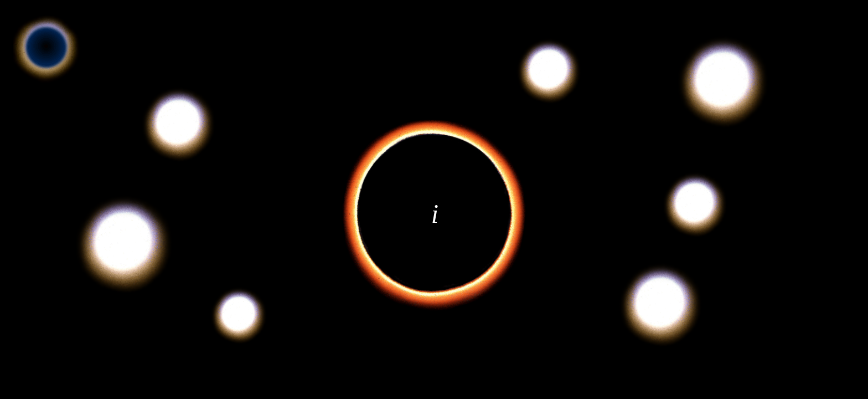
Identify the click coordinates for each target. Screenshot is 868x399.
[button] (178, 124)
